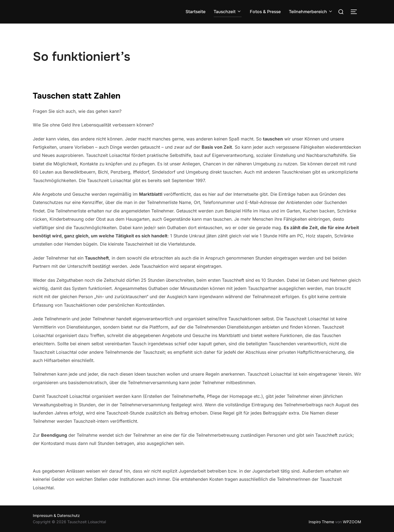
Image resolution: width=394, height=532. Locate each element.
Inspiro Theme (321, 522)
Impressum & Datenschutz (56, 515)
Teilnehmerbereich (311, 12)
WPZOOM (352, 522)
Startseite (195, 12)
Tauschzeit (228, 12)
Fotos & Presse (265, 12)
